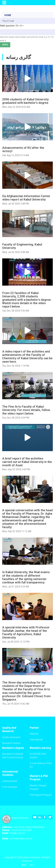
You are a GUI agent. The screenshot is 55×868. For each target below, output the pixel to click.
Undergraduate (10, 781)
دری (32, 864)
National (34, 734)
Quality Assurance (11, 737)
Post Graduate (10, 787)
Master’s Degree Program (38, 787)
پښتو (24, 864)
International (36, 740)
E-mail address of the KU (41, 765)
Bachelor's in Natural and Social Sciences (13, 756)
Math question (7, 26)
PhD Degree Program (41, 795)
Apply (5, 45)
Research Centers (11, 743)
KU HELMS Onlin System (38, 756)
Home (8, 15)
